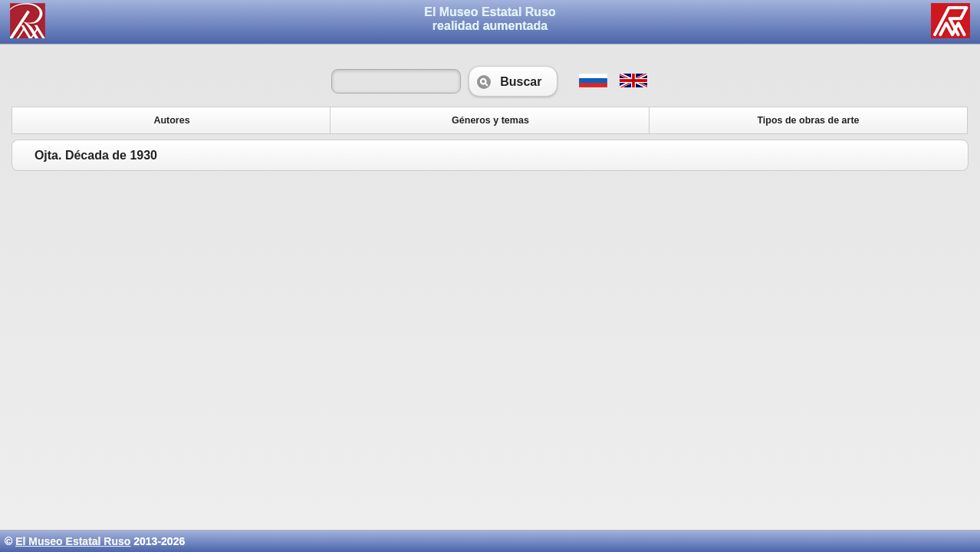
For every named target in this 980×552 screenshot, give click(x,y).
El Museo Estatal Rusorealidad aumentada (490, 19)
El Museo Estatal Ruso (73, 541)
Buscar (513, 81)
